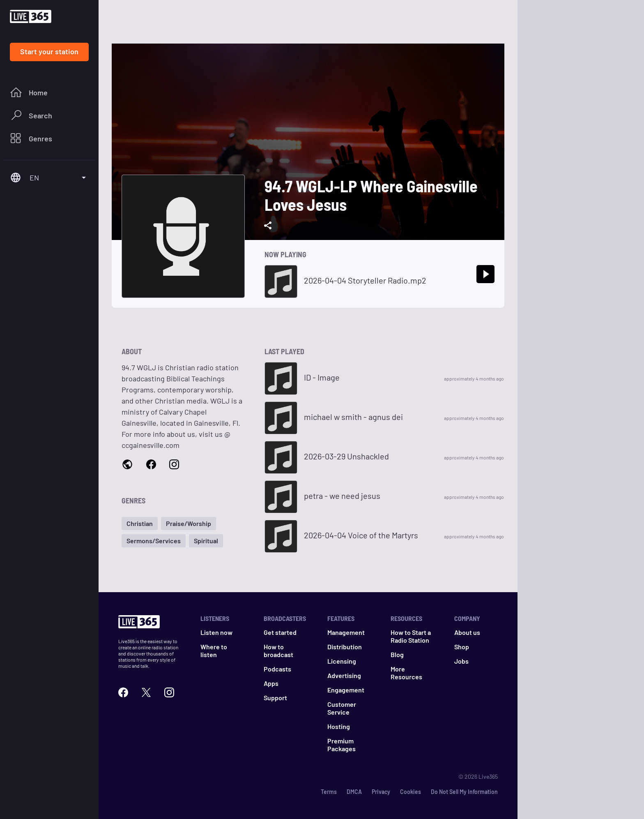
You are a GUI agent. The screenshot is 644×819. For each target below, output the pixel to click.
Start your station (49, 51)
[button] (140, 524)
